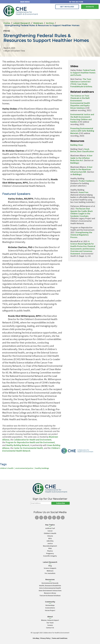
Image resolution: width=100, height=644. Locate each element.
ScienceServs (50, 608)
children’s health (7, 468)
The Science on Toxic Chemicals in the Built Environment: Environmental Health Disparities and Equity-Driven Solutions (80, 102)
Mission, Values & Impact (50, 620)
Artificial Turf (50, 528)
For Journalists (50, 573)
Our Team (50, 623)
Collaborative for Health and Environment (32, 440)
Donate (90, 7)
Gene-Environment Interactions (50, 591)
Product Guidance (86, 181)
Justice (50, 544)
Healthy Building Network (18, 445)
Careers (50, 625)
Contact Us (50, 628)
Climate (50, 536)
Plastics (50, 551)
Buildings (74, 163)
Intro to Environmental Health (50, 588)
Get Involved (67, 7)
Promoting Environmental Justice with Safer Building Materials (82, 131)
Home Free (83, 192)
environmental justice (24, 468)
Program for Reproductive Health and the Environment (30, 443)
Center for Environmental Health (28, 448)
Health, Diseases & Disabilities (50, 586)
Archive (50, 23)
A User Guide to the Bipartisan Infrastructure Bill (81, 170)
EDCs (50, 539)
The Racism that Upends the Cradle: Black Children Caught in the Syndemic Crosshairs (81, 212)
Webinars (38, 23)
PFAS (50, 549)
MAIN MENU (25, 2)
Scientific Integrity (50, 556)
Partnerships (50, 605)
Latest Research (22, 23)
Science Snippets (50, 568)
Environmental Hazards (50, 583)
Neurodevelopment (50, 546)
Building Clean (77, 145)
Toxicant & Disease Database (50, 596)
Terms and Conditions (60, 638)
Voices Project (50, 611)
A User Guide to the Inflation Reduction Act (81, 158)
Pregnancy (50, 554)
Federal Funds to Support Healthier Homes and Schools (83, 73)
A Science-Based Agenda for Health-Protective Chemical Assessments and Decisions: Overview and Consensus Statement (83, 248)
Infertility (50, 541)
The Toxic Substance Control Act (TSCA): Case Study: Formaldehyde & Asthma (81, 83)
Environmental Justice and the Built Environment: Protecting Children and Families (82, 118)
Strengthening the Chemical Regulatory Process (81, 235)
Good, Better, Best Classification (82, 150)
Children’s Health (50, 533)
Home (7, 23)
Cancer (50, 531)
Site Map (36, 638)
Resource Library (50, 593)
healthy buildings (42, 468)
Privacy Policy (45, 638)
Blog (50, 566)
